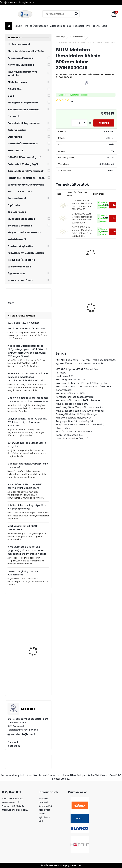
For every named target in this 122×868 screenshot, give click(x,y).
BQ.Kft (11, 303)
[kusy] (78, 123)
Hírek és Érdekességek (36, 26)
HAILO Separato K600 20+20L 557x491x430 (35, 652)
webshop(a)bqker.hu (24, 734)
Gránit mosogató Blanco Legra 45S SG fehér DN (67, 308)
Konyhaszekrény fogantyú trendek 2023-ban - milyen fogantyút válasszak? (27, 422)
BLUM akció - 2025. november (24, 323)
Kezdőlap (60, 37)
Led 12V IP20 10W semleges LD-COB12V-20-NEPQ (91, 300)
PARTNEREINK (93, 26)
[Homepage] (9, 26)
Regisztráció (28, 2)
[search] (76, 14)
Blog (104, 26)
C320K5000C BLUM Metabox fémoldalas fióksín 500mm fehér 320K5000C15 (82, 205)
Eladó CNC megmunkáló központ (26, 329)
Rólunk (18, 26)
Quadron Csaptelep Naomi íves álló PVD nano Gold (34, 621)
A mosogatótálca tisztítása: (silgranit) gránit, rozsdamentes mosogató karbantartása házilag (27, 550)
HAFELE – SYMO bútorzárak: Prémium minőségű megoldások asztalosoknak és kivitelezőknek (28, 377)
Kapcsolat (79, 26)
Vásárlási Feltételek (60, 26)
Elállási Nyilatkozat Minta (44, 817)
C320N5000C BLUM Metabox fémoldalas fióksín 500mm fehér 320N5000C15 (82, 232)
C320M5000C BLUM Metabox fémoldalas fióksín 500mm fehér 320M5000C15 (82, 218)
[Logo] (25, 14)
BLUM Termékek (77, 37)
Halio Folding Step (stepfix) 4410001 (33, 682)
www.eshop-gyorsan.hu (67, 865)
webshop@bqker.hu (18, 810)
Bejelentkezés (10, 2)
